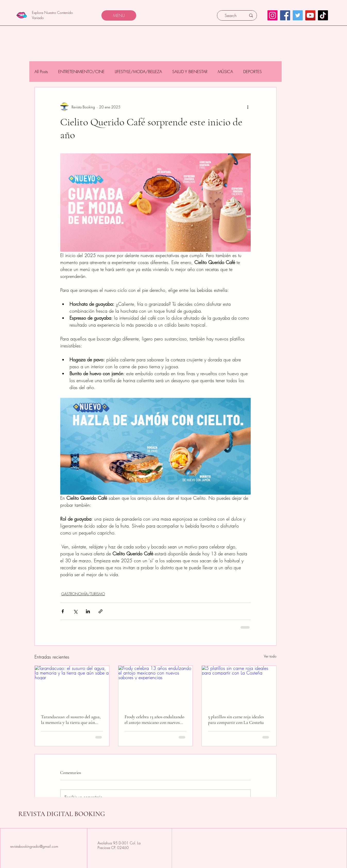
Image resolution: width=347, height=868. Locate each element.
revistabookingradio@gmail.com (34, 846)
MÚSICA (225, 72)
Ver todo (270, 656)
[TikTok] (323, 15)
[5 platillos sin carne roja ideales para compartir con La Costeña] (239, 687)
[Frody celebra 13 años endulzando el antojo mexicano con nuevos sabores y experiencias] (156, 687)
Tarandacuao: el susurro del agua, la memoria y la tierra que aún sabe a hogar (71, 720)
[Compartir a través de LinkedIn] (88, 611)
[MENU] (119, 15)
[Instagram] (272, 15)
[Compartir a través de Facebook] (63, 611)
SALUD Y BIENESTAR (190, 72)
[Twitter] (298, 15)
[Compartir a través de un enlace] (101, 611)
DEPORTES (253, 72)
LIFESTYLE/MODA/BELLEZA (138, 72)
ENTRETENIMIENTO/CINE (81, 72)
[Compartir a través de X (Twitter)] (75, 611)
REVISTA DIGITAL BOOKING (62, 814)
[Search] (231, 15)
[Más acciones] (248, 107)
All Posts (41, 72)
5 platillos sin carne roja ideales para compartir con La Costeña (236, 720)
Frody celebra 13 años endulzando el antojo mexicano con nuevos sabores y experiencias (154, 720)
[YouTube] (310, 15)
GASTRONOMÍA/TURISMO (83, 594)
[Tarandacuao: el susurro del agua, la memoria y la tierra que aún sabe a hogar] (72, 687)
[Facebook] (285, 15)
